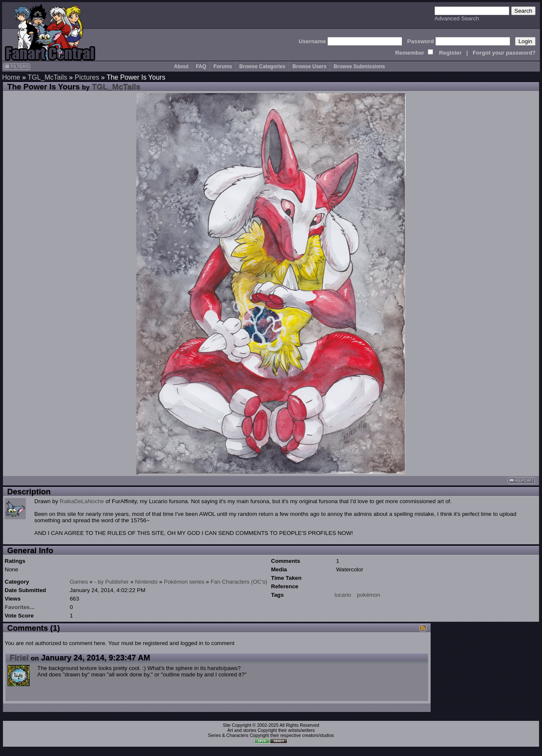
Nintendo (146, 582)
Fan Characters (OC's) (239, 582)
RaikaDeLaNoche (82, 501)
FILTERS (17, 66)
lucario (343, 595)
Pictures (87, 77)
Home (11, 77)
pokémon (369, 595)
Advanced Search (457, 18)
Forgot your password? (504, 53)
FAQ (201, 66)
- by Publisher (112, 582)
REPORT (521, 480)
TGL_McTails (47, 77)
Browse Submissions (359, 66)
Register (450, 53)
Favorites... (19, 607)
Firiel (19, 658)
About (181, 66)
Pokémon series (184, 582)
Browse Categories (262, 66)
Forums (223, 66)
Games (79, 582)
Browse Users (310, 66)
